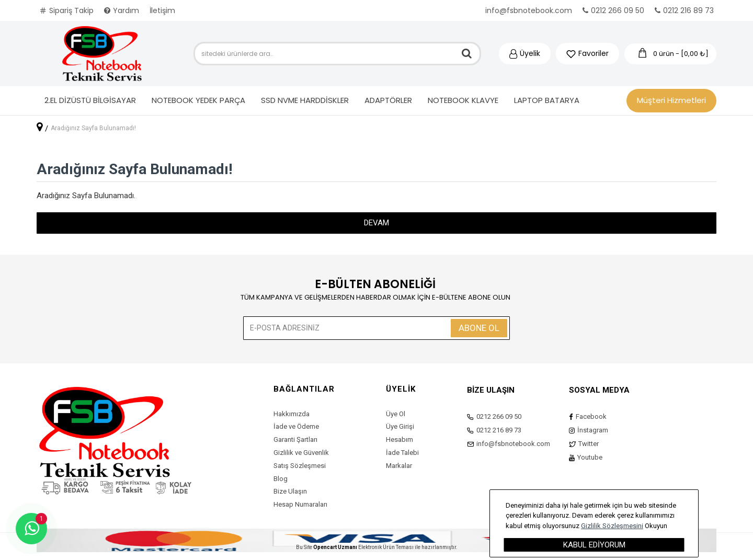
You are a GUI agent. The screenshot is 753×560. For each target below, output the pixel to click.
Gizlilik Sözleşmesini (612, 526)
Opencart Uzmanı (335, 547)
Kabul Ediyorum (594, 545)
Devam (376, 223)
